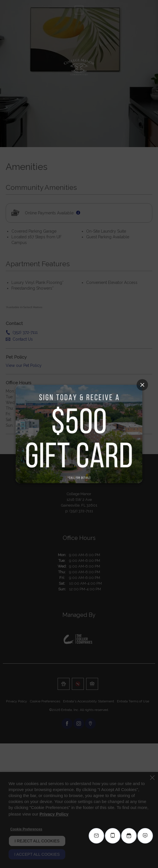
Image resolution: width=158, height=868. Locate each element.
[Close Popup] (142, 385)
